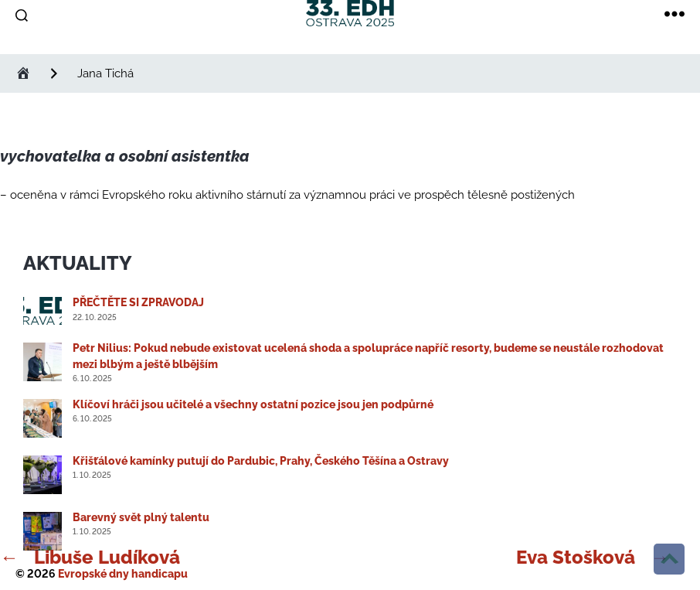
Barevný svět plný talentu (141, 517)
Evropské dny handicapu (123, 574)
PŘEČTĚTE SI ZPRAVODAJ (138, 302)
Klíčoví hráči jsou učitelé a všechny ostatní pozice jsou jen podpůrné (253, 404)
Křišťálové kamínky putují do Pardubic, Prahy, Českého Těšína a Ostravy (261, 461)
